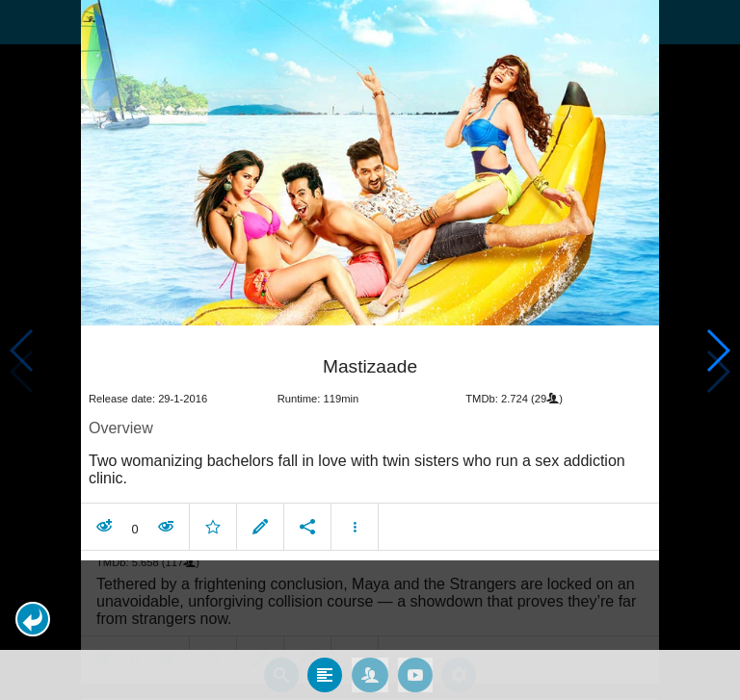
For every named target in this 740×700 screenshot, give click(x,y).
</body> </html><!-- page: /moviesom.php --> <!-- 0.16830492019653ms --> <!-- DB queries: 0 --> (370, 350)
